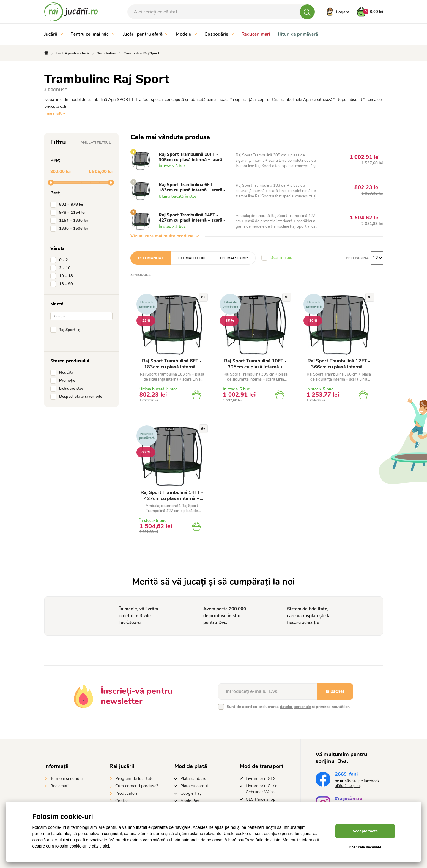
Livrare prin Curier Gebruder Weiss (262, 789)
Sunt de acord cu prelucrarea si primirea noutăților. (288, 707)
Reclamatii (60, 786)
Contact (123, 801)
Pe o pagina (357, 258)
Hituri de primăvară (298, 34)
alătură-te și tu (348, 786)
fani (346, 775)
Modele (186, 34)
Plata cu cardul (194, 786)
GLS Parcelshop (261, 799)
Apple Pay (190, 801)
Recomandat (151, 258)
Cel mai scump (234, 258)
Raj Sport (67, 330)
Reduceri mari (256, 34)
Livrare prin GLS (261, 778)
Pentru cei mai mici (93, 34)
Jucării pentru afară (146, 34)
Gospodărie (219, 34)
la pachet (335, 691)
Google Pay (191, 793)
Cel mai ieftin (192, 258)
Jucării (53, 34)
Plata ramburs (193, 778)
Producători (126, 793)
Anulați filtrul (96, 142)
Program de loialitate (134, 778)
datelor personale (295, 707)
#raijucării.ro (349, 799)
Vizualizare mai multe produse (165, 236)
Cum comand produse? (137, 786)
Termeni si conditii (67, 778)
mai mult (53, 113)
